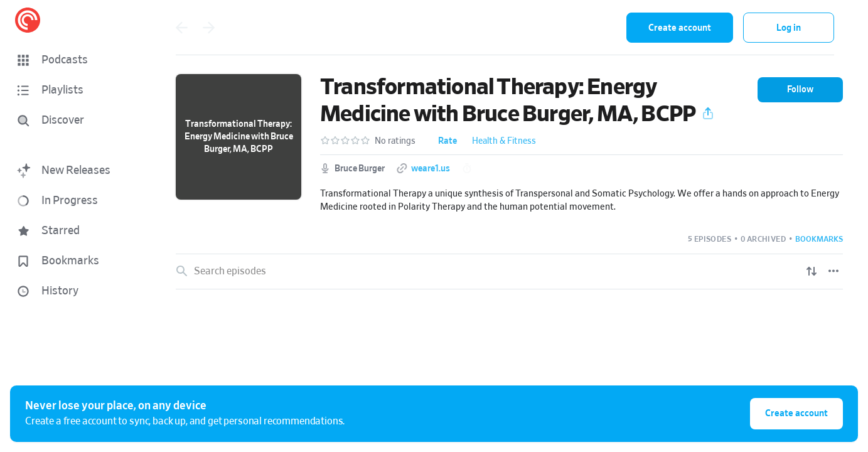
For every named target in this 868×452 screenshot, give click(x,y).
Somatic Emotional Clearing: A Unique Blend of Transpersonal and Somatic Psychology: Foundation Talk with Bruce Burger (474, 311)
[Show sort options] (812, 271)
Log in (789, 28)
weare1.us (431, 169)
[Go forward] (209, 28)
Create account (680, 28)
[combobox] (535, 28)
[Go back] (181, 28)
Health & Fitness (504, 141)
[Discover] (73, 121)
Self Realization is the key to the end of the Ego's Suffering (317, 357)
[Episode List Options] (833, 271)
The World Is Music (233, 447)
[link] (509, 312)
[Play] (834, 311)
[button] (75, 60)
